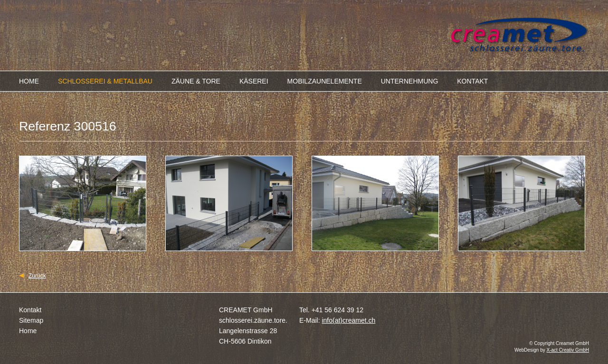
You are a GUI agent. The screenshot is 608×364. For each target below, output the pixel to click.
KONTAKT (472, 81)
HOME (29, 81)
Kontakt (30, 310)
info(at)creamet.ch (348, 320)
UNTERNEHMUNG (410, 81)
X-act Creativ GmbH (568, 350)
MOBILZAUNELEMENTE (325, 81)
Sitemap (31, 320)
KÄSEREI (254, 81)
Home (28, 331)
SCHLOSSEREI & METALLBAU (105, 81)
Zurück (37, 276)
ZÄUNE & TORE (196, 81)
